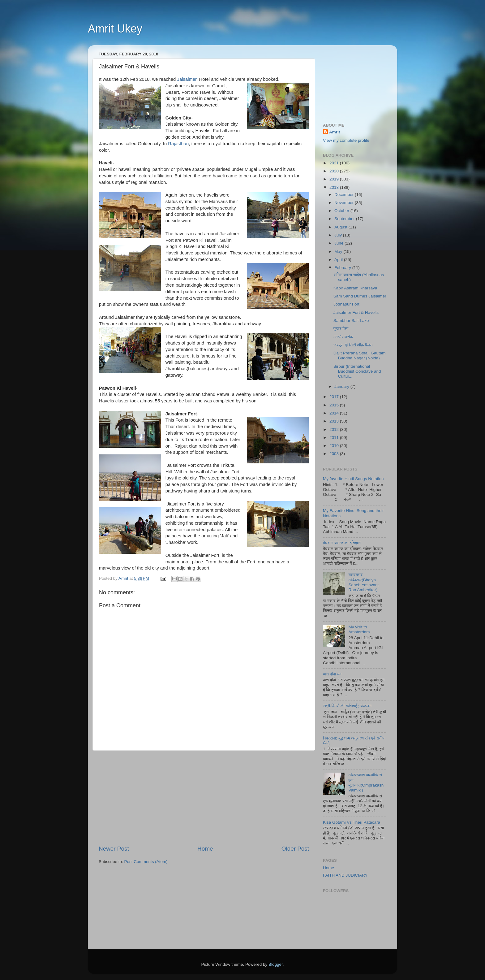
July (339, 235)
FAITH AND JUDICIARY (345, 875)
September (345, 219)
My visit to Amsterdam (359, 629)
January (342, 386)
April (339, 260)
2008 (335, 454)
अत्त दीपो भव (332, 674)
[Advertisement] (204, 798)
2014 (335, 413)
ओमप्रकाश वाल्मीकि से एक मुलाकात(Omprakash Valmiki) (366, 783)
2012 (335, 429)
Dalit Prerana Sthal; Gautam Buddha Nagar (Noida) (360, 356)
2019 (335, 179)
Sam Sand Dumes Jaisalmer (360, 296)
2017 (335, 397)
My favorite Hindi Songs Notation (353, 479)
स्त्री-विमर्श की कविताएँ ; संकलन (347, 706)
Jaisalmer (187, 79)
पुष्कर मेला (341, 329)
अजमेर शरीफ (343, 337)
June (339, 243)
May (339, 252)
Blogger (276, 964)
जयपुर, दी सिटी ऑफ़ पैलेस (353, 345)
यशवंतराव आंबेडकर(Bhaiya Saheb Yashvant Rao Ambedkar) (363, 582)
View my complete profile (346, 140)
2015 (335, 405)
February (343, 268)
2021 (335, 163)
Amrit (335, 132)
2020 (335, 171)
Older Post (295, 849)
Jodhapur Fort (346, 304)
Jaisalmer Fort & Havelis (356, 312)
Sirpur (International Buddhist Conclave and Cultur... (357, 371)
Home (205, 849)
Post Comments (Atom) (146, 862)
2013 (335, 421)
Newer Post (114, 849)
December (345, 195)
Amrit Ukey (115, 29)
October (342, 211)
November (345, 203)
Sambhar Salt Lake (351, 321)
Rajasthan (178, 144)
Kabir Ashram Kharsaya (355, 288)
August (341, 227)
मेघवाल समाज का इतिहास (342, 543)
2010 (335, 446)
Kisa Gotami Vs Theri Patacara (352, 822)
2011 (335, 438)
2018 (335, 187)
